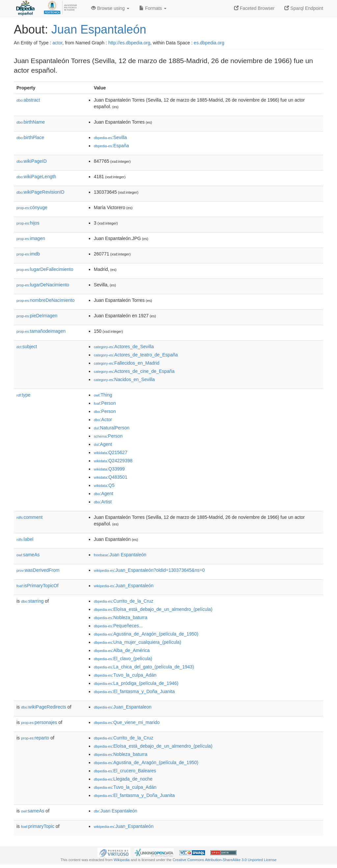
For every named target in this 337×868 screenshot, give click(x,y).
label (25, 539)
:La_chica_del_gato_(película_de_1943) (144, 667)
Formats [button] (153, 8)
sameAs (28, 555)
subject (27, 347)
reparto (35, 738)
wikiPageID (32, 161)
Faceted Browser (254, 8)
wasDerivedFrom (38, 570)
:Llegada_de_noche (123, 779)
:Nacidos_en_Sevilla (124, 379)
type (24, 395)
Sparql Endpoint (304, 8)
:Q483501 (111, 477)
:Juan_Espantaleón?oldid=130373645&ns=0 (149, 570)
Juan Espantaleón (99, 29)
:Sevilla (110, 137)
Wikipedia (122, 860)
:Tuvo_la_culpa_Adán (125, 675)
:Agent (103, 444)
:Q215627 (111, 452)
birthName (31, 122)
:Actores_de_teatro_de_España (136, 355)
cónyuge (32, 207)
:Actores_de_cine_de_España (134, 371)
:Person (105, 403)
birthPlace (30, 137)
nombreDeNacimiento (45, 300)
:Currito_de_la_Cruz (124, 601)
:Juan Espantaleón (120, 555)
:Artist (103, 502)
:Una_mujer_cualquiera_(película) (137, 642)
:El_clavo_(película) (123, 659)
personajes (39, 722)
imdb (28, 254)
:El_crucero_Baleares (125, 771)
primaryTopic (38, 826)
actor (57, 43)
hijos (28, 223)
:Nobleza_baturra (121, 617)
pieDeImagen (37, 316)
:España (111, 146)
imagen (31, 238)
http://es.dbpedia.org (129, 43)
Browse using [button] (110, 8)
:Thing (103, 395)
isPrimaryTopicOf (38, 586)
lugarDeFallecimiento (45, 269)
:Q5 (104, 485)
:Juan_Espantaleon (123, 707)
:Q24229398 (113, 461)
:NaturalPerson (112, 428)
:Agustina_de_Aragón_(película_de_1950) (146, 634)
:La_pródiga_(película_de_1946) (136, 683)
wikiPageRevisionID (40, 192)
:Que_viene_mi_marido (127, 722)
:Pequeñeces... (118, 626)
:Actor (103, 420)
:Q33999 (109, 469)
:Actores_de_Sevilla (124, 347)
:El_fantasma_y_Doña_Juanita (134, 691)
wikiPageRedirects (44, 707)
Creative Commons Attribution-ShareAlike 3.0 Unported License (224, 860)
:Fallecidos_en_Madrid (127, 363)
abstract (28, 100)
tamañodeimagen (41, 331)
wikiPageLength (36, 177)
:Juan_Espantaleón (124, 586)
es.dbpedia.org (209, 43)
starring (32, 601)
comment (29, 517)
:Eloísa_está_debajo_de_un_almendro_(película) (153, 609)
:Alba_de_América (122, 650)
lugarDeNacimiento (43, 285)
